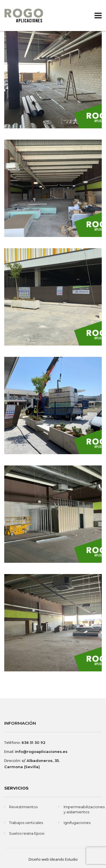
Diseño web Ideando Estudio (53, 859)
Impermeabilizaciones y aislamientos (84, 809)
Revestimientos (23, 807)
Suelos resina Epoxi (27, 833)
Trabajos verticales (26, 823)
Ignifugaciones (77, 823)
